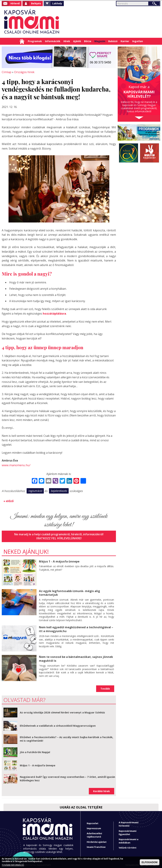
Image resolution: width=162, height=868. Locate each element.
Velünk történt (128, 846)
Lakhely (57, 3)
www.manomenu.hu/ (15, 465)
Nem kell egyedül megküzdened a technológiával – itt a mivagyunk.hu (75, 627)
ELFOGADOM (150, 862)
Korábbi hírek (102, 790)
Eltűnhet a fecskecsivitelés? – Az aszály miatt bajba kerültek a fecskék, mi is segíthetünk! (66, 737)
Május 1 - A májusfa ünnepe (58, 560)
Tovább (105, 687)
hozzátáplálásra (54, 313)
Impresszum (94, 827)
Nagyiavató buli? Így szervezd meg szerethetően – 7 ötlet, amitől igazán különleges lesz (67, 777)
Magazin (100, 41)
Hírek (67, 41)
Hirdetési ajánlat (97, 840)
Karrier (125, 41)
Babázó (113, 41)
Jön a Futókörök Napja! (35, 751)
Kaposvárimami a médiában (129, 840)
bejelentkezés (59, 490)
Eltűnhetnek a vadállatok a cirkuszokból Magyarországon (58, 724)
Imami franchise (96, 846)
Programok (35, 41)
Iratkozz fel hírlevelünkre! (59, 537)
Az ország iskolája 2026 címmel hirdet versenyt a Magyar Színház (62, 711)
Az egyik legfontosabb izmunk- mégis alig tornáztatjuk (69, 592)
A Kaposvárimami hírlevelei (129, 823)
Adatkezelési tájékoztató (94, 834)
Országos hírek (23, 72)
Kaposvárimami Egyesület (128, 831)
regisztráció (35, 490)
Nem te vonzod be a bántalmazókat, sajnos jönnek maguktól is (75, 657)
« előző (9, 500)
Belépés (36, 3)
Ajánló (77, 41)
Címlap (22, 41)
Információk (53, 41)
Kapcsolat (93, 822)
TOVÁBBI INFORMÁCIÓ (13, 865)
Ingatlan (138, 41)
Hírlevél (15, 3)
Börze (88, 41)
